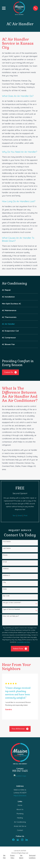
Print (26, 516)
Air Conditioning (20, 822)
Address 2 (6, 575)
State (5, 589)
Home (20, 805)
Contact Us (11, 372)
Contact (20, 830)
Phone (5, 555)
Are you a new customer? (12, 603)
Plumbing (20, 814)
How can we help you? (11, 616)
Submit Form (20, 649)
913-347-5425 (20, 771)
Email (20, 516)
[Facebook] (13, 840)
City (4, 582)
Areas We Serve (20, 826)
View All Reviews (20, 729)
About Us (20, 809)
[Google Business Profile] (18, 840)
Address (6, 569)
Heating (20, 818)
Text (14, 516)
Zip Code (6, 596)
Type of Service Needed (11, 609)
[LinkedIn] (27, 840)
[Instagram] (22, 840)
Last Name (7, 548)
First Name (7, 542)
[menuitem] (20, 290)
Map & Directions (20, 796)
